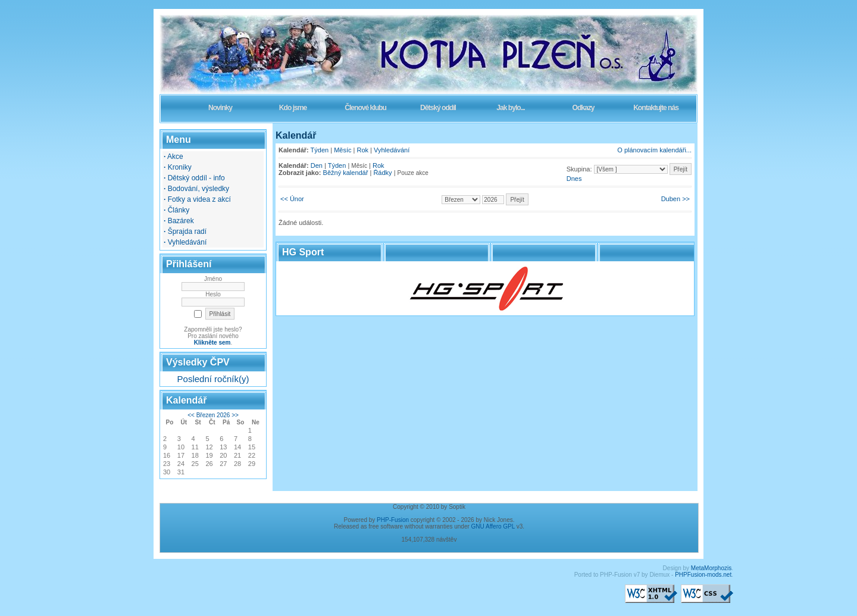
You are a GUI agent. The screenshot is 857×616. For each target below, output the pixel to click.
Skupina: (579, 169)
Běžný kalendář (346, 173)
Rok (363, 150)
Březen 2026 (213, 415)
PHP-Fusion (393, 520)
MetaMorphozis (711, 568)
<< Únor (292, 199)
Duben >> (675, 199)
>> (235, 415)
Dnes (574, 179)
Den (317, 165)
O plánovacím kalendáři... (654, 150)
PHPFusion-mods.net (703, 575)
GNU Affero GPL (493, 526)
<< (191, 415)
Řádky (382, 173)
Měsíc (343, 150)
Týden (320, 150)
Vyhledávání (392, 150)
